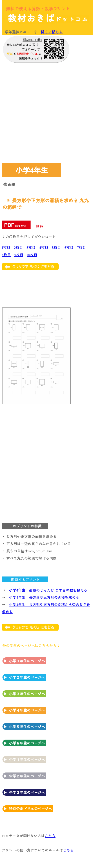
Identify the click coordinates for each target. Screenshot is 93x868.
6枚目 (69, 247)
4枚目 (44, 247)
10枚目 (32, 255)
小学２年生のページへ (27, 677)
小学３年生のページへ (27, 694)
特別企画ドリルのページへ (31, 809)
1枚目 (6, 247)
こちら (50, 836)
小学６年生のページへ (27, 743)
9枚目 (19, 255)
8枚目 (6, 255)
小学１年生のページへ (27, 661)
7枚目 (82, 247)
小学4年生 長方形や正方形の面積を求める (44, 597)
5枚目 (56, 247)
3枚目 (31, 247)
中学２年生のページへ (27, 776)
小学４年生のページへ (27, 710)
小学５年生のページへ (27, 727)
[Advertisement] (46, 112)
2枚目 (18, 247)
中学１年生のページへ (27, 759)
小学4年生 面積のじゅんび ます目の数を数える (48, 590)
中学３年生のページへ (27, 792)
